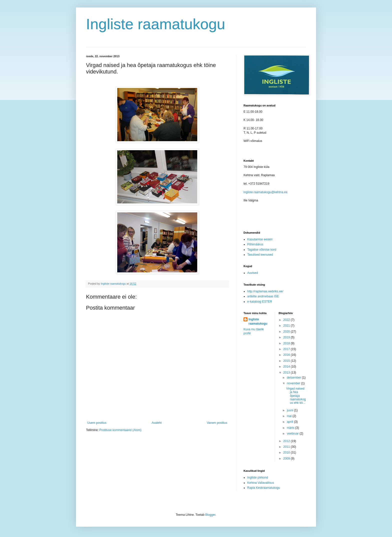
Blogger (210, 515)
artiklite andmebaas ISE (263, 296)
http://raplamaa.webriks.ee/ (265, 291)
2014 (287, 367)
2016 (287, 355)
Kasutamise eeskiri (260, 239)
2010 (287, 453)
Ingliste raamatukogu (156, 24)
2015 (287, 361)
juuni (290, 410)
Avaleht (157, 423)
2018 (287, 343)
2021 (287, 326)
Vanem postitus (217, 423)
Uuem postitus (97, 423)
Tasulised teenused (260, 255)
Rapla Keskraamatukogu (264, 488)
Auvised (253, 273)
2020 (287, 332)
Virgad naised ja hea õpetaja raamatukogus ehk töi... (296, 396)
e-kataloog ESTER (260, 302)
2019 (287, 337)
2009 (287, 459)
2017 (287, 349)
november (294, 383)
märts (291, 428)
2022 (287, 320)
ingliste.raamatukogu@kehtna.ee (265, 192)
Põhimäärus (255, 244)
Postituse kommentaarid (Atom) (120, 430)
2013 (287, 373)
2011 (287, 447)
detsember (294, 378)
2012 (287, 441)
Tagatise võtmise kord (262, 250)
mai (290, 416)
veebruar (293, 434)
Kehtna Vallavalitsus (261, 483)
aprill (290, 422)
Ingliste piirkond (258, 478)
